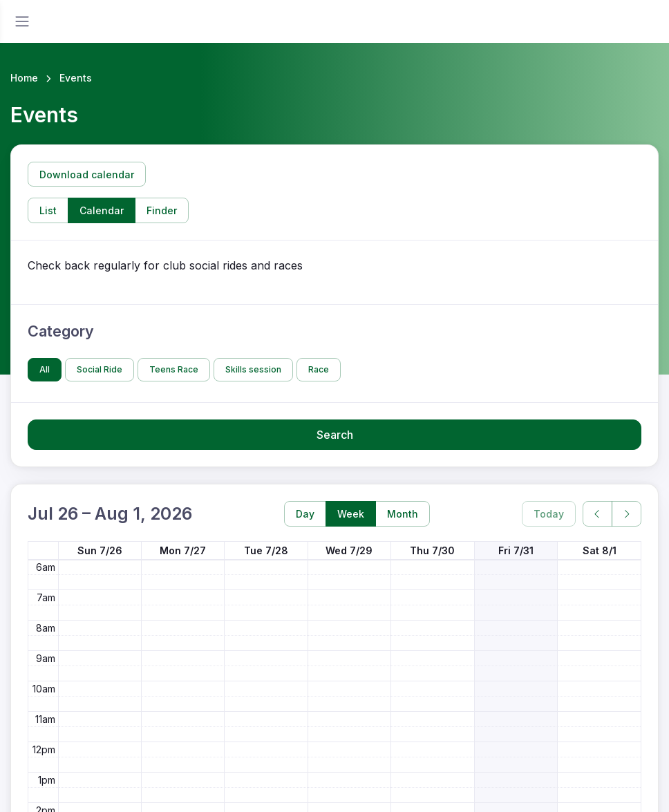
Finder (162, 210)
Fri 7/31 (516, 550)
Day (305, 514)
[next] (626, 514)
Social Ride (100, 369)
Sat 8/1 (600, 550)
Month (403, 514)
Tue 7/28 (266, 550)
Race (319, 369)
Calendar (102, 210)
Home (24, 78)
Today (549, 514)
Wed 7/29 (349, 550)
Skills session (253, 369)
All (45, 369)
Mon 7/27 (183, 550)
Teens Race (174, 369)
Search (335, 435)
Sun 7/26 (100, 550)
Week (351, 514)
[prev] (597, 514)
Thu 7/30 (432, 550)
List (48, 210)
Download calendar (87, 174)
